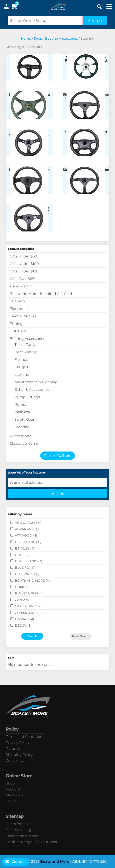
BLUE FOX (25, 568)
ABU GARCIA (28, 523)
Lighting (22, 375)
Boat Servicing (18, 830)
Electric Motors (23, 316)
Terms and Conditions (25, 737)
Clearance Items (24, 443)
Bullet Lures (29, 593)
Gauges (21, 367)
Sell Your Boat (46, 842)
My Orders (15, 795)
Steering (22, 427)
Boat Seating (26, 352)
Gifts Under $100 (24, 264)
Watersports (21, 436)
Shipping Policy (19, 755)
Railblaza (22, 412)
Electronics (19, 309)
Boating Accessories (61, 39)
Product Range (19, 842)
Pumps (21, 404)
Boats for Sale (18, 824)
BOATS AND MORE (32, 581)
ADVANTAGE (27, 529)
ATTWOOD (26, 535)
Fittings (21, 360)
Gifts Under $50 (23, 256)
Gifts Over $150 (23, 279)
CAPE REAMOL (29, 606)
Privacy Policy (18, 743)
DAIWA (25, 619)
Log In (11, 801)
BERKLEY (25, 548)
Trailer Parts (25, 345)
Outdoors (18, 331)
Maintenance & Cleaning (36, 382)
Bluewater (27, 574)
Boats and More (55, 862)
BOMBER (25, 587)
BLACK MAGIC (29, 561)
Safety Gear (24, 419)
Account (13, 789)
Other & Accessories (32, 390)
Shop (38, 39)
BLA (22, 555)
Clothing (17, 301)
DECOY (23, 626)
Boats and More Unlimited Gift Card (41, 294)
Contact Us (16, 761)
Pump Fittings (27, 397)
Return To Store (58, 456)
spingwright (20, 286)
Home (26, 39)
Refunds (13, 749)
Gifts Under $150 (24, 271)
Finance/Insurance (22, 836)
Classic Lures (30, 613)
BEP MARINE (28, 542)
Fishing (16, 324)
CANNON (24, 600)
